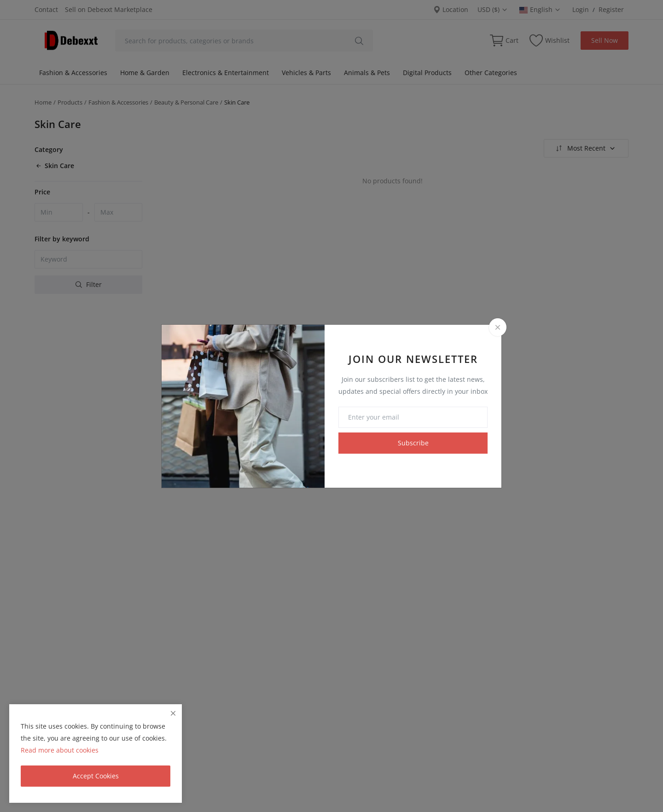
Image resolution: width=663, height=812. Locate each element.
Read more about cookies (60, 750)
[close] (173, 713)
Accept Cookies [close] (96, 776)
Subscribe (413, 443)
